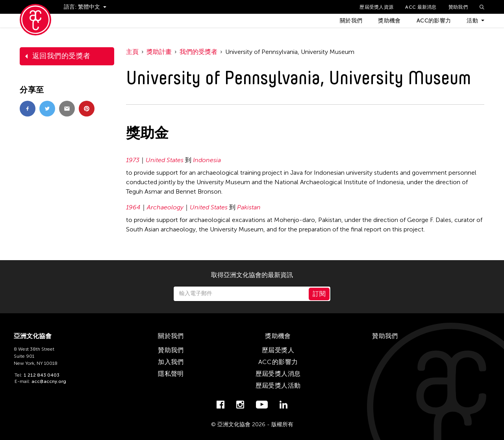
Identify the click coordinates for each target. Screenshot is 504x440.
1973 (133, 160)
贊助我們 (458, 7)
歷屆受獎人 (278, 350)
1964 (133, 207)
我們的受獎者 (198, 52)
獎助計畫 (159, 52)
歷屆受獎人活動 (278, 385)
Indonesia (207, 160)
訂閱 (319, 294)
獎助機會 (389, 21)
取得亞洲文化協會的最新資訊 (252, 275)
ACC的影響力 (434, 21)
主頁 (132, 52)
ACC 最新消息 (421, 7)
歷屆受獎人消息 (278, 374)
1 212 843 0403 (42, 375)
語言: (71, 7)
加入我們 (171, 362)
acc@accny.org (49, 381)
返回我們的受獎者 (61, 56)
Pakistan (249, 207)
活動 (472, 21)
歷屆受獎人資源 (376, 7)
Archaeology (165, 207)
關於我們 (351, 21)
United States (165, 160)
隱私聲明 (171, 374)
